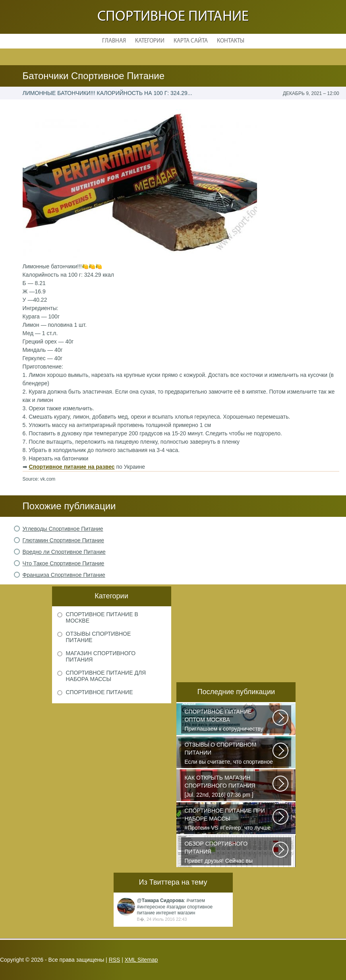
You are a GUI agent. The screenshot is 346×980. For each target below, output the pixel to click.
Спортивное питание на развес (72, 467)
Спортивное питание (173, 17)
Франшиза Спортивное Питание (64, 575)
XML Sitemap (141, 960)
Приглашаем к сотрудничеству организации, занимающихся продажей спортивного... (229, 721)
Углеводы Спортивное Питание (63, 529)
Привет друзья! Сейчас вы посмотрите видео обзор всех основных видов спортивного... (229, 853)
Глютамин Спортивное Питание (63, 540)
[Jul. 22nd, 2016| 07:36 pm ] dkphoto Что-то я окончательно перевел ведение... (229, 787)
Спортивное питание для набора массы (106, 676)
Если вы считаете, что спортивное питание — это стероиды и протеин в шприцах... (229, 754)
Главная (114, 41)
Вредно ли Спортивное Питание (64, 552)
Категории (150, 41)
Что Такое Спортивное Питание (64, 563)
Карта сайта (191, 41)
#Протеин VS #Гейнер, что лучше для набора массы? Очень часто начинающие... (229, 820)
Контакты (231, 41)
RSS (115, 960)
